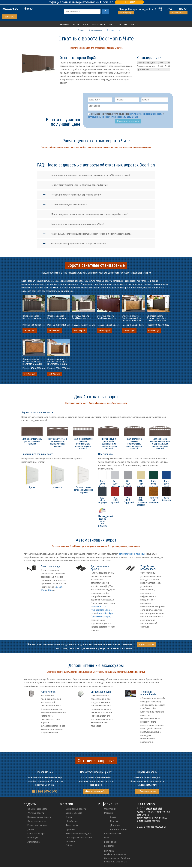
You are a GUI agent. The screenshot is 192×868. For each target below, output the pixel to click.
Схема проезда (126, 13)
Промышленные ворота (39, 818)
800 (61, 588)
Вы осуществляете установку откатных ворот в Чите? (77, 225)
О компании (64, 24)
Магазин (76, 24)
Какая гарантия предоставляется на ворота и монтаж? (78, 245)
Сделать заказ (146, 645)
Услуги (86, 24)
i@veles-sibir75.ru (152, 822)
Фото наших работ (96, 792)
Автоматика (34, 843)
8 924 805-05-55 (176, 9)
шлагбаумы (72, 822)
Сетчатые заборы (36, 834)
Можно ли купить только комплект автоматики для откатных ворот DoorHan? (89, 215)
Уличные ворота (36, 814)
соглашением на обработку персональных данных (113, 118)
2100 (50, 591)
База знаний (122, 24)
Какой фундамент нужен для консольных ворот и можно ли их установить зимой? (92, 235)
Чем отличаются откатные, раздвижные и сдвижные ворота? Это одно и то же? (91, 176)
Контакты (135, 24)
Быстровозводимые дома (79, 834)
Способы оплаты (99, 24)
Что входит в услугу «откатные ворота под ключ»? (76, 196)
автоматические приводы (132, 555)
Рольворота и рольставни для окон (79, 840)
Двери (31, 830)
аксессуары (72, 826)
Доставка (115, 826)
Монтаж (114, 822)
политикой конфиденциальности (146, 115)
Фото (111, 24)
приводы (70, 830)
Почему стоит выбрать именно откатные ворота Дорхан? (79, 186)
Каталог (10, 17)
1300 (43, 591)
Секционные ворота (37, 810)
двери (69, 818)
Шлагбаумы (33, 839)
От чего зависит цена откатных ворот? (70, 205)
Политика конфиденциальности (115, 853)
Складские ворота (37, 822)
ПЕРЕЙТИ (129, 2)
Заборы (70, 846)
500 (56, 588)
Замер (113, 818)
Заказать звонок (178, 13)
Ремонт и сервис (118, 830)
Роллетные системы (37, 826)
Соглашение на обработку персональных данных (117, 861)
